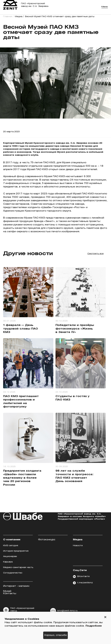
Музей (7, 591)
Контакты (10, 594)
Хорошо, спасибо (55, 635)
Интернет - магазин (16, 586)
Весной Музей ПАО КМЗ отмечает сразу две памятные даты (60, 17)
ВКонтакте (81, 577)
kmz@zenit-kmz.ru (64, 611)
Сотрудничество (13, 573)
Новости (78, 546)
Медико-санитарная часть (18, 568)
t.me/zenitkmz (83, 583)
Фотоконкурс (47, 540)
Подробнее (94, 626)
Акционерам (10, 557)
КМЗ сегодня (11, 546)
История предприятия (16, 551)
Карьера (8, 562)
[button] (105, 617)
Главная (8, 17)
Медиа (19, 17)
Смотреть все (95, 254)
